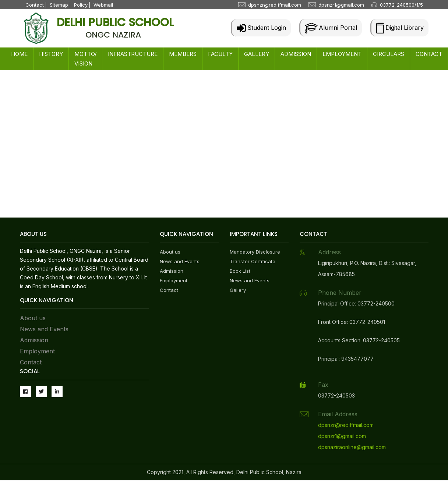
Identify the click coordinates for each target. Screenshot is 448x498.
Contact (35, 5)
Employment (37, 351)
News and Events (44, 329)
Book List (240, 271)
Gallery (238, 290)
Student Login (261, 28)
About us (33, 318)
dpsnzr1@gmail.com (341, 5)
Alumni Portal (331, 28)
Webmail (103, 5)
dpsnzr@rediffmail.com (275, 5)
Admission (34, 340)
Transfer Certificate (253, 261)
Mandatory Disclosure (255, 252)
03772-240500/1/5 (401, 5)
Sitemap (59, 5)
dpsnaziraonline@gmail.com (352, 447)
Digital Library (400, 28)
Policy (81, 5)
